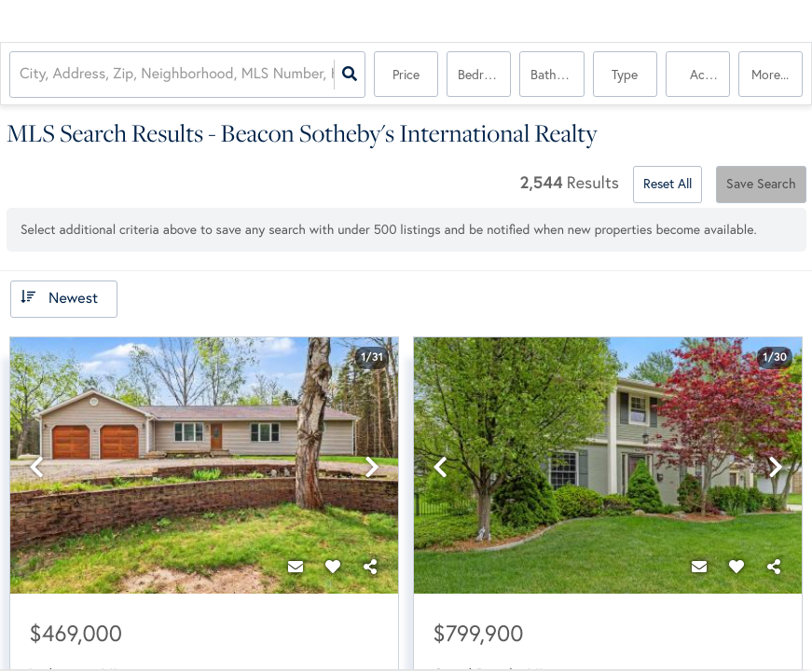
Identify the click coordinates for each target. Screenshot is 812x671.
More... (770, 75)
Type (625, 75)
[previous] (36, 467)
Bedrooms (484, 75)
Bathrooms (557, 75)
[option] (204, 466)
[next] (372, 467)
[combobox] (21, 75)
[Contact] (296, 568)
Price (406, 75)
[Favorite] (333, 568)
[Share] (370, 568)
